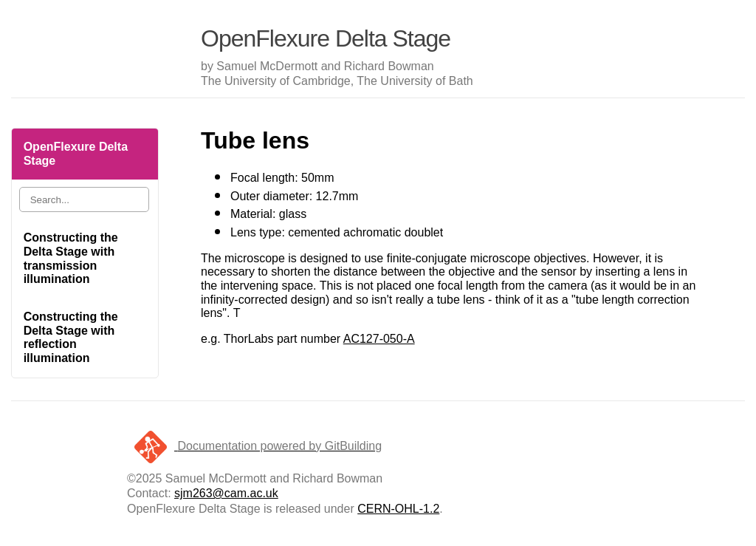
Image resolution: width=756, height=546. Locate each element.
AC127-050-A (379, 339)
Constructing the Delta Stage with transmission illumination (71, 258)
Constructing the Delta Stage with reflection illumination (71, 337)
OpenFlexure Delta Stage (76, 154)
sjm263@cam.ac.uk (226, 493)
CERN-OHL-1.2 (398, 509)
